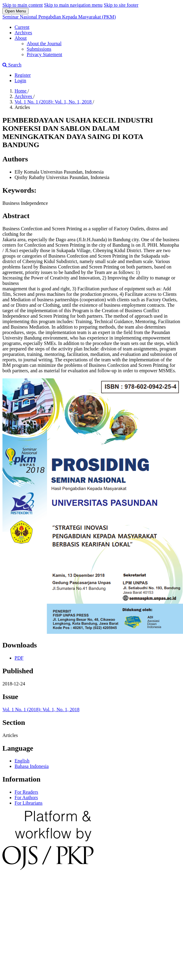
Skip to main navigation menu (73, 5)
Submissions (39, 49)
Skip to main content (23, 5)
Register (23, 75)
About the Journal (44, 44)
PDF (19, 658)
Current (22, 27)
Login (20, 81)
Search (12, 65)
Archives (23, 33)
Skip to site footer (121, 5)
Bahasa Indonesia (32, 766)
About (21, 38)
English (22, 761)
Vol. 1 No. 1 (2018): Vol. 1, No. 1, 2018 (54, 102)
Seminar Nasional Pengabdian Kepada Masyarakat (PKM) (59, 17)
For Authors (26, 798)
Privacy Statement (44, 54)
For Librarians (29, 803)
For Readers (26, 792)
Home (21, 91)
